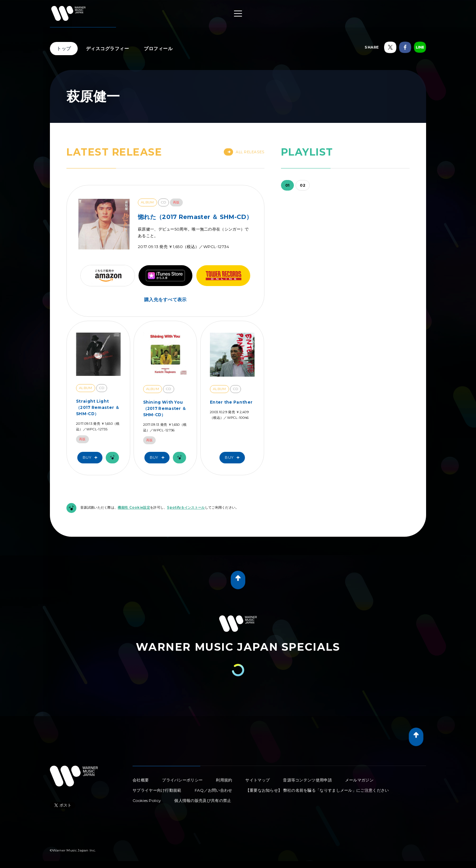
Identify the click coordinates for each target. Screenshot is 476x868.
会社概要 (141, 780)
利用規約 (224, 780)
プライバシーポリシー (182, 780)
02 (303, 185)
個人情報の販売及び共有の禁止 (203, 800)
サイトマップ (258, 780)
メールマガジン (359, 780)
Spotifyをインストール (186, 507)
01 (288, 185)
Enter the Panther (231, 402)
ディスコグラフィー (108, 49)
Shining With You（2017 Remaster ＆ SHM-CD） (165, 408)
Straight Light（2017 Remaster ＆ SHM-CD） (98, 407)
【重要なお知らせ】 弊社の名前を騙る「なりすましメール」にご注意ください (317, 790)
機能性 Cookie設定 (134, 507)
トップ (64, 49)
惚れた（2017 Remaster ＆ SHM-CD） (195, 217)
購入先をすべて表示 (165, 300)
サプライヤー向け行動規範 (157, 790)
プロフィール (158, 49)
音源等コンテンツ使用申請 (307, 780)
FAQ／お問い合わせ (214, 790)
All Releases (244, 152)
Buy (92, 458)
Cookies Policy (147, 800)
